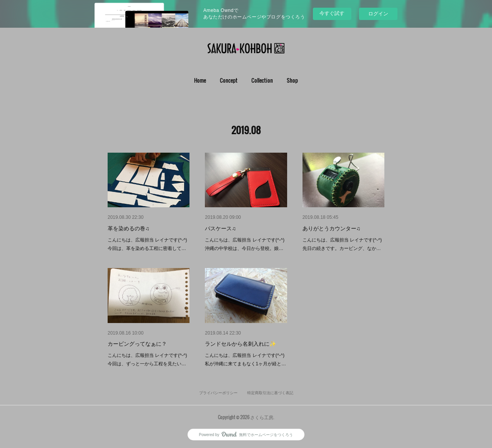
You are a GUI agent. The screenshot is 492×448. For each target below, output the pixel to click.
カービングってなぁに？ (137, 344)
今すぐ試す (332, 13)
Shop (292, 80)
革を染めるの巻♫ (129, 228)
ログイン (378, 14)
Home (200, 80)
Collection (262, 80)
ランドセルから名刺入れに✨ (240, 344)
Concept (229, 80)
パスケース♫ (220, 228)
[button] (200, 80)
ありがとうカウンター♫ (332, 228)
